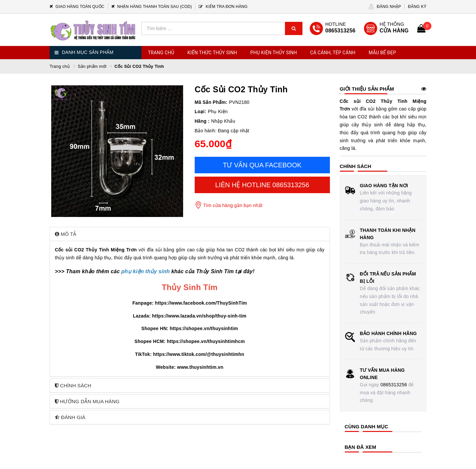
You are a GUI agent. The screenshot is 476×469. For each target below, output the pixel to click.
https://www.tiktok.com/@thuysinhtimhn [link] (199, 354)
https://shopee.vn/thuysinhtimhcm (206, 341)
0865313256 (394, 385)
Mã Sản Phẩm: (211, 102)
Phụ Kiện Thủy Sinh (274, 53)
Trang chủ (161, 53)
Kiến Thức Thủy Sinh (212, 53)
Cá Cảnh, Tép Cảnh (333, 53)
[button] (190, 234)
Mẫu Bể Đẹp (382, 53)
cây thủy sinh (367, 125)
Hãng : (202, 121)
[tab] (190, 234)
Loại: (200, 111)
